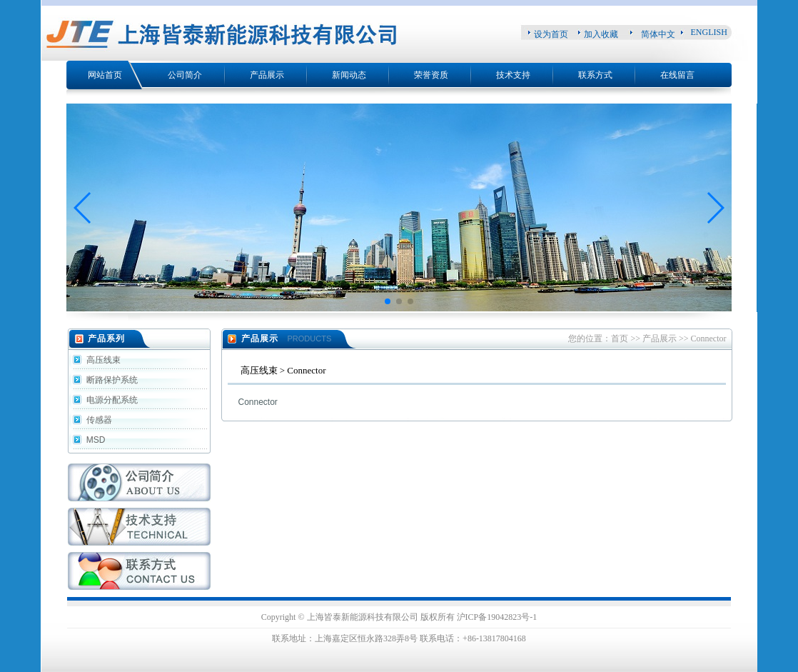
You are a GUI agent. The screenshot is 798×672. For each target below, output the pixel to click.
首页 (620, 338)
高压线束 (102, 360)
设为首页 (551, 34)
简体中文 (658, 34)
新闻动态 (349, 75)
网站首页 (105, 75)
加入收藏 (601, 34)
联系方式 (595, 75)
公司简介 (185, 75)
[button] (83, 208)
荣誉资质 (431, 75)
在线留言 (677, 75)
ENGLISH (709, 32)
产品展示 (267, 75)
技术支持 (513, 75)
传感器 (98, 420)
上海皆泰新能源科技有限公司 (363, 617)
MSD (95, 440)
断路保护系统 (111, 380)
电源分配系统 (111, 400)
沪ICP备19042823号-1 (497, 617)
